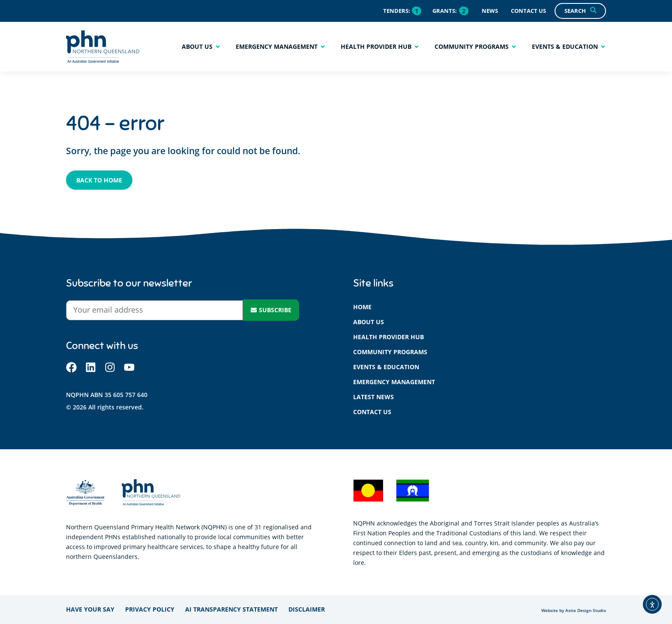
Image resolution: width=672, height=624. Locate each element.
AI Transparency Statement (231, 609)
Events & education (386, 367)
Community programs (390, 352)
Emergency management (394, 382)
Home (362, 307)
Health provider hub (388, 337)
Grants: (445, 11)
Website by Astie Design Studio (574, 611)
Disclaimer (307, 609)
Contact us (372, 412)
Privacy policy (150, 609)
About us (369, 322)
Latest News (373, 397)
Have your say (90, 609)
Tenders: (397, 11)
